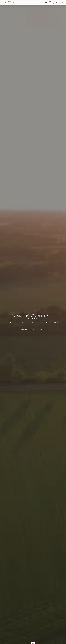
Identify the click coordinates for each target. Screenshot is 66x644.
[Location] (50, 2)
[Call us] (58, 2)
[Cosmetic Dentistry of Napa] (9, 2)
